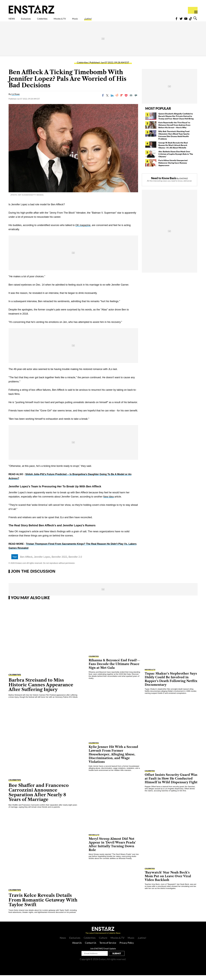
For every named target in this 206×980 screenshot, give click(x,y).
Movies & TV (79, 20)
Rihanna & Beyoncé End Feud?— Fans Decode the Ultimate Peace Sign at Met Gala (114, 669)
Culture (103, 943)
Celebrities (55, 20)
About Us (77, 948)
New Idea (108, 501)
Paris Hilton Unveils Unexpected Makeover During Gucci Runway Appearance (173, 168)
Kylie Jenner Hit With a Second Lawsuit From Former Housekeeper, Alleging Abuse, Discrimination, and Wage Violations (113, 759)
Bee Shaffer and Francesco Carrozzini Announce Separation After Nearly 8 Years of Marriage (39, 797)
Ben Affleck (26, 562)
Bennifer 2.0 (75, 562)
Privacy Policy (127, 948)
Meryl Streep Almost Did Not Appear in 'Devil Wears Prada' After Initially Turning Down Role (112, 849)
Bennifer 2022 (59, 562)
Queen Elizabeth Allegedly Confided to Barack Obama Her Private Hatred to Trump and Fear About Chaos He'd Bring (176, 121)
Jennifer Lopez (42, 562)
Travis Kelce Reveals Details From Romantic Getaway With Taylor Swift (43, 905)
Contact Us (91, 948)
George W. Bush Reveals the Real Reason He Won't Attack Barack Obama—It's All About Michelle (173, 150)
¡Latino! (117, 20)
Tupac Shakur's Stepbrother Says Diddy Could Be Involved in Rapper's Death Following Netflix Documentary (171, 684)
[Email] (131, 100)
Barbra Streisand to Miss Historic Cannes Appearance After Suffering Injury (41, 690)
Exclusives (33, 20)
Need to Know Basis (164, 183)
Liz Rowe (16, 99)
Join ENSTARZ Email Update (103, 953)
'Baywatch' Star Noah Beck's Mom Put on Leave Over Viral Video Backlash (168, 881)
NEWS (13, 20)
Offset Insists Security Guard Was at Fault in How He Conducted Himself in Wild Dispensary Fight (171, 783)
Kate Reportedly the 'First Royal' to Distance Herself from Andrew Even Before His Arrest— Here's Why (174, 130)
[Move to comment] (136, 100)
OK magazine (83, 230)
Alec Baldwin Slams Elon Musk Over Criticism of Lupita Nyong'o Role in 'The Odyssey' (176, 159)
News (63, 943)
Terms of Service (108, 948)
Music (100, 20)
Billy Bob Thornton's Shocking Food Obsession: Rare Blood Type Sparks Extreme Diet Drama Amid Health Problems (174, 140)
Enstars (31, 9)
